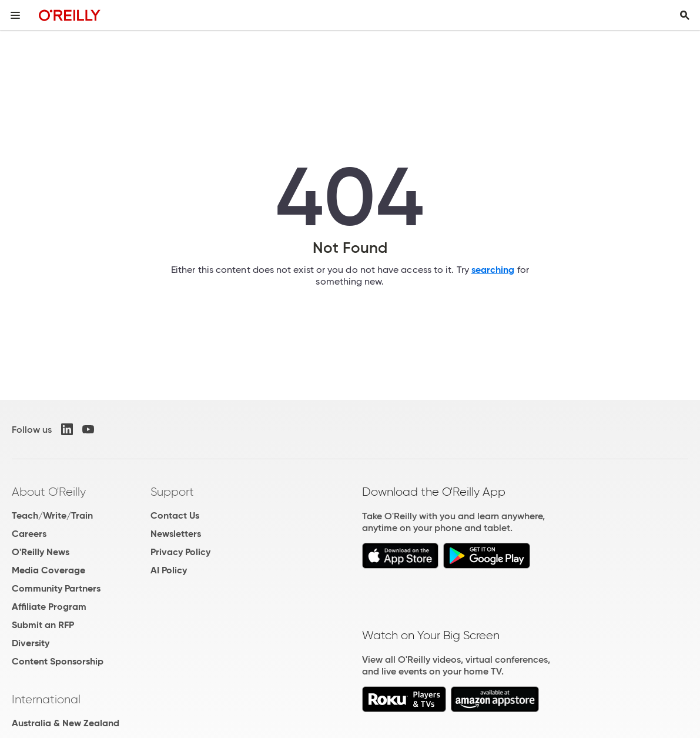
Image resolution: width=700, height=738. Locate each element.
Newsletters (176, 534)
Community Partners (56, 588)
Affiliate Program (49, 607)
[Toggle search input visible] (685, 15)
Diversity (31, 643)
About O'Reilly (49, 492)
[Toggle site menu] (15, 15)
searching (493, 270)
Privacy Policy (180, 552)
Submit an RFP (43, 625)
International (46, 699)
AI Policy (169, 570)
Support (172, 492)
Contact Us (175, 515)
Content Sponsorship (58, 661)
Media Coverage (48, 570)
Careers (29, 534)
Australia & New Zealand (66, 723)
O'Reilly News (41, 552)
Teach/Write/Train (52, 515)
